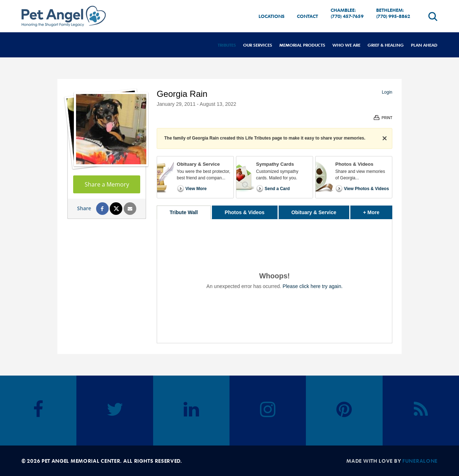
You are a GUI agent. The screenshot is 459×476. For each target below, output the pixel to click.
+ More (378, 210)
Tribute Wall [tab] (184, 212)
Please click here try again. (313, 286)
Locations (271, 16)
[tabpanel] (275, 281)
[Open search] (433, 16)
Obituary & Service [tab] (314, 212)
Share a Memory (107, 184)
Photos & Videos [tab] (245, 212)
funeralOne (420, 461)
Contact (307, 16)
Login (387, 92)
